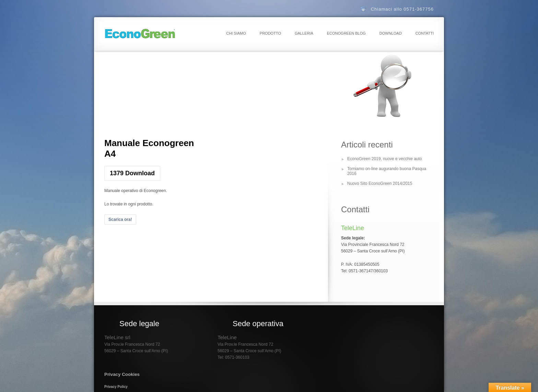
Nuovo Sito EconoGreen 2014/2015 (380, 183)
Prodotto (270, 33)
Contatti (425, 33)
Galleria (304, 33)
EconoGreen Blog (346, 33)
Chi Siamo (236, 33)
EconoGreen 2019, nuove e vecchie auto (385, 159)
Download (391, 33)
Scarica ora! (120, 219)
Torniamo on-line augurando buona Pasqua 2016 (387, 171)
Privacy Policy (116, 387)
